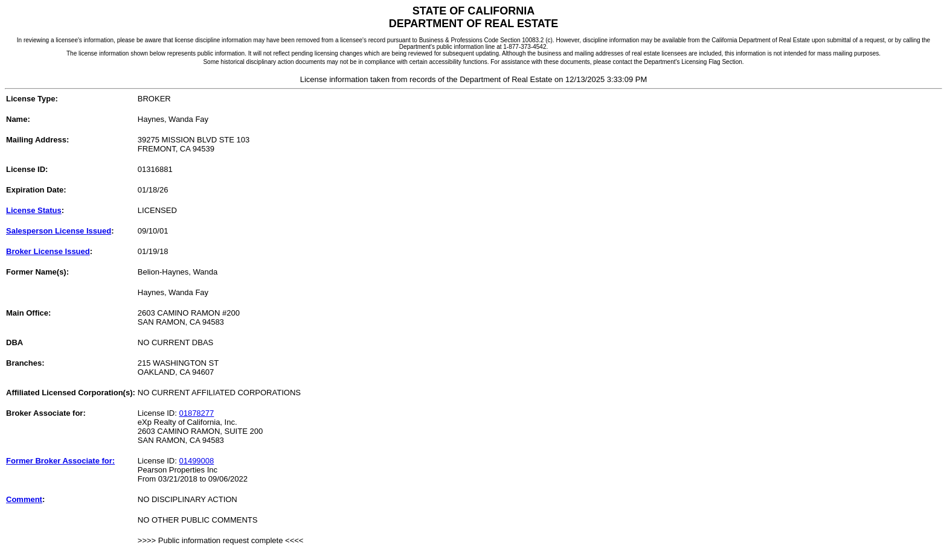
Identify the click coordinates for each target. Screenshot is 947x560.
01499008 (196, 461)
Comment (24, 499)
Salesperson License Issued (59, 231)
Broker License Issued (48, 251)
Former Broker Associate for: (60, 461)
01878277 (196, 413)
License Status (34, 210)
